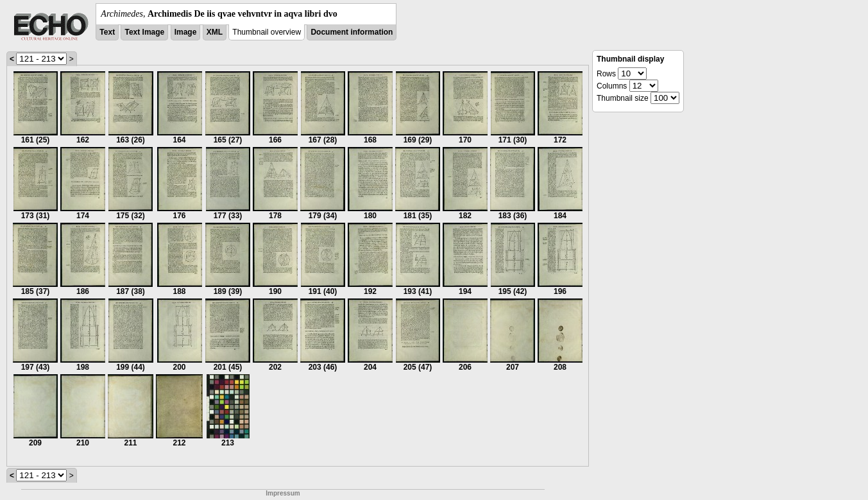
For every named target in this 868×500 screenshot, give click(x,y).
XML (215, 32)
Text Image (144, 32)
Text (107, 32)
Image (186, 32)
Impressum (283, 493)
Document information (352, 32)
